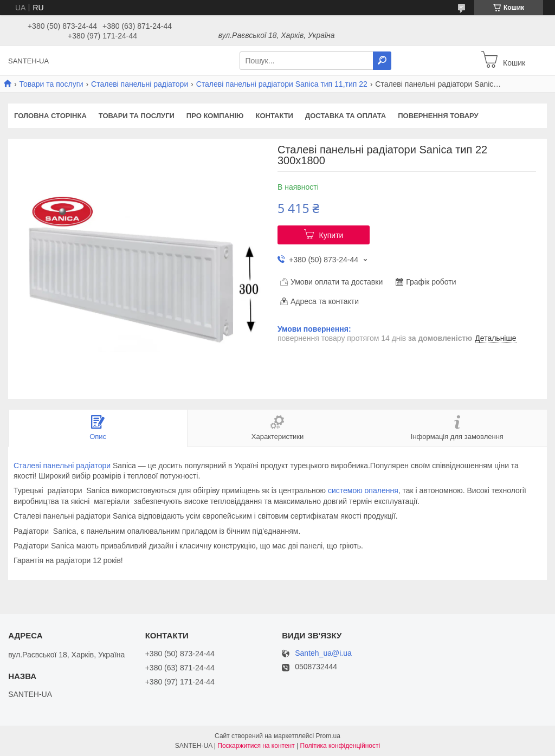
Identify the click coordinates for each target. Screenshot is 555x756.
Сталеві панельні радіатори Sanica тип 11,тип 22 (282, 84)
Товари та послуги (51, 84)
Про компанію (215, 116)
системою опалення (363, 490)
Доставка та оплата (346, 116)
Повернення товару (438, 116)
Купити (331, 235)
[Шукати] (382, 61)
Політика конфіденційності (340, 746)
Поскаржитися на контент (256, 746)
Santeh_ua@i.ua (323, 653)
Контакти (274, 116)
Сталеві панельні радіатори (140, 84)
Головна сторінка (50, 116)
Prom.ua (328, 736)
